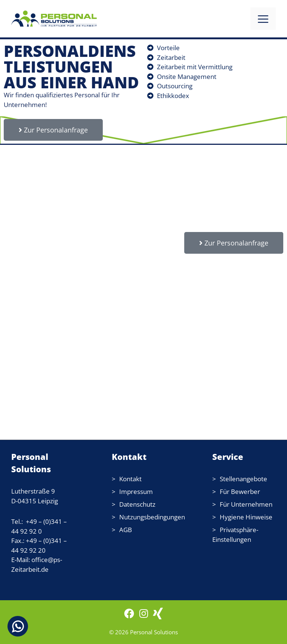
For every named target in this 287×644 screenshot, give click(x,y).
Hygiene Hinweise (246, 517)
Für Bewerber (240, 492)
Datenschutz (137, 504)
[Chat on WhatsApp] (18, 626)
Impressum (136, 492)
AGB (126, 530)
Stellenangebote (243, 479)
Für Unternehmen (246, 504)
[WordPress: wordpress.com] (158, 617)
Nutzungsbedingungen (152, 517)
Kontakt (130, 479)
